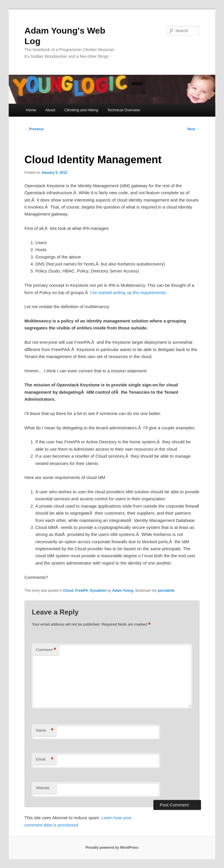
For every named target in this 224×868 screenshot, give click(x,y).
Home (31, 110)
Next (194, 129)
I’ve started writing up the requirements (128, 292)
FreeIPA (81, 591)
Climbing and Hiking (81, 110)
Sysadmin (98, 591)
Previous (34, 129)
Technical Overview (124, 110)
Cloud (68, 591)
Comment (46, 650)
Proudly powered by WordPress (112, 848)
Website (43, 788)
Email (45, 759)
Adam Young (123, 591)
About (50, 110)
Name (45, 731)
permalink (166, 591)
